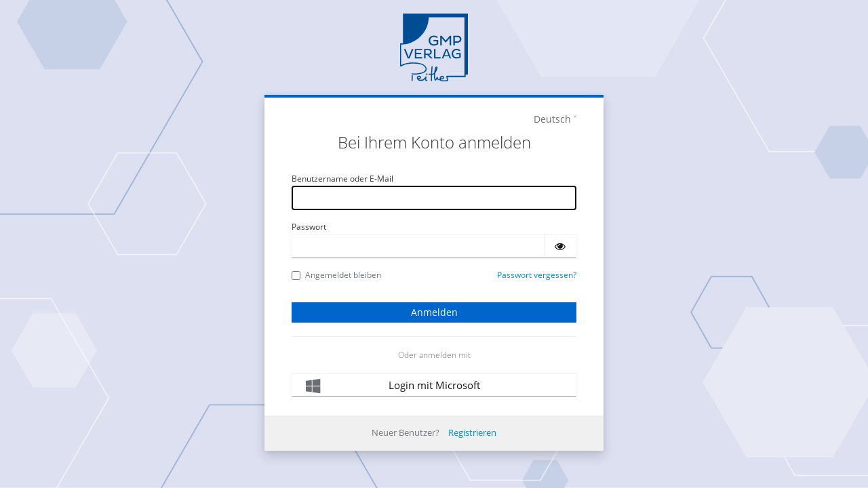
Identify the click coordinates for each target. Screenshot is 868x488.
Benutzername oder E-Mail (342, 179)
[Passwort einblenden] (560, 246)
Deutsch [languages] (552, 119)
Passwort (309, 227)
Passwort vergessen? (537, 275)
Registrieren (472, 432)
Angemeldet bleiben (336, 275)
